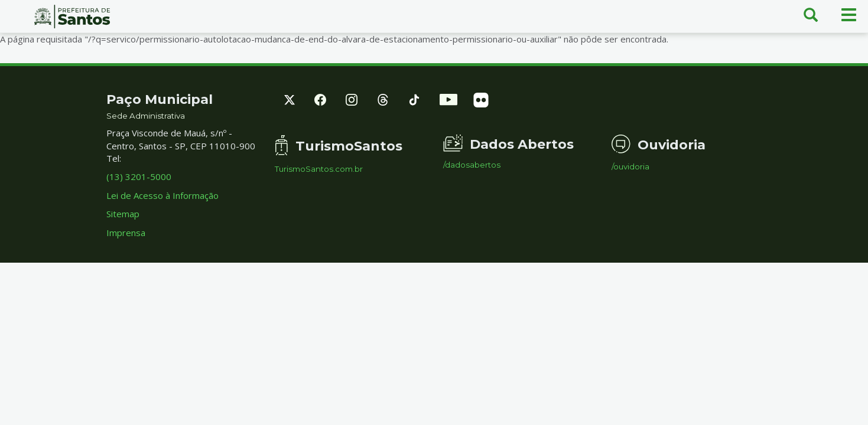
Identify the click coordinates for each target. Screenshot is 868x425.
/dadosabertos (472, 165)
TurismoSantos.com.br (319, 169)
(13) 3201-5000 (139, 176)
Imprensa (126, 233)
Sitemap (123, 214)
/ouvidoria (630, 167)
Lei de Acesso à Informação (162, 195)
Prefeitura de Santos (72, 17)
